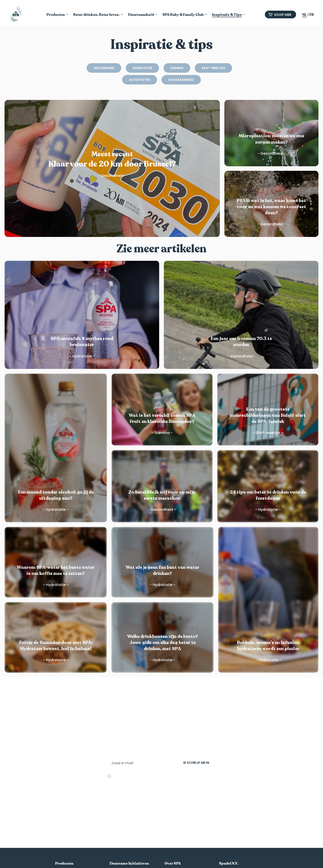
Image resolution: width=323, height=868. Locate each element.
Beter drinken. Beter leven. (96, 15)
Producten (56, 15)
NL (304, 15)
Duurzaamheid (141, 15)
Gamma (177, 68)
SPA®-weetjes (213, 68)
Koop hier (280, 15)
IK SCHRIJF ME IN (196, 763)
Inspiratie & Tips (227, 15)
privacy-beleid (137, 803)
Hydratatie (142, 68)
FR (312, 15)
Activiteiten (140, 80)
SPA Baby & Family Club (183, 15)
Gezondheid (104, 68)
